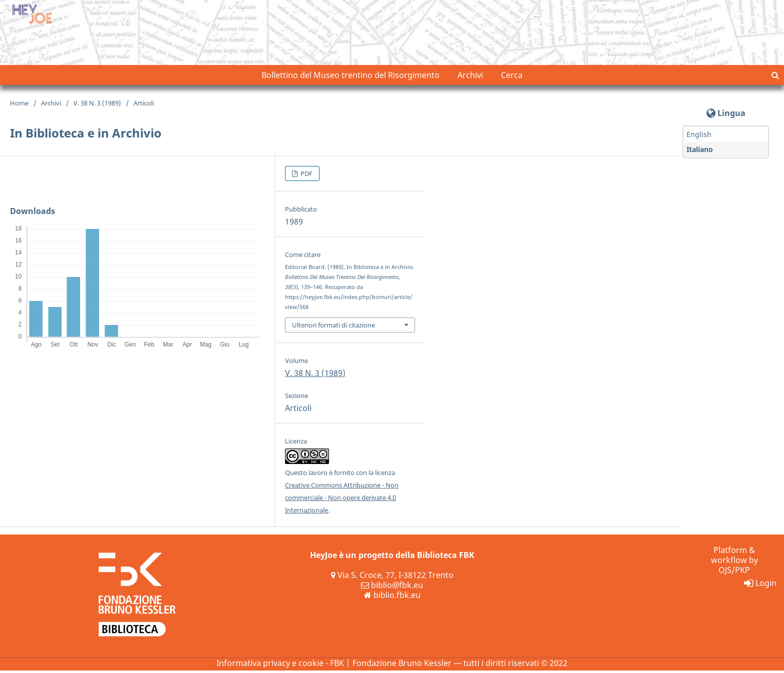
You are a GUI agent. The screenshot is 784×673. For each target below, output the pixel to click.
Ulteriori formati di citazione (333, 327)
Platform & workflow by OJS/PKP (734, 562)
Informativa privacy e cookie (270, 665)
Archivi (470, 77)
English (699, 137)
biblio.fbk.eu (392, 597)
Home (19, 105)
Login (760, 585)
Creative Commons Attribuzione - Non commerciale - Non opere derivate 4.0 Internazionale (342, 500)
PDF (306, 176)
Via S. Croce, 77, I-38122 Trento (392, 577)
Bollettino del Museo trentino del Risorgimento (350, 77)
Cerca (512, 77)
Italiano (700, 152)
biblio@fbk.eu (392, 587)
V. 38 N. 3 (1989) (97, 105)
